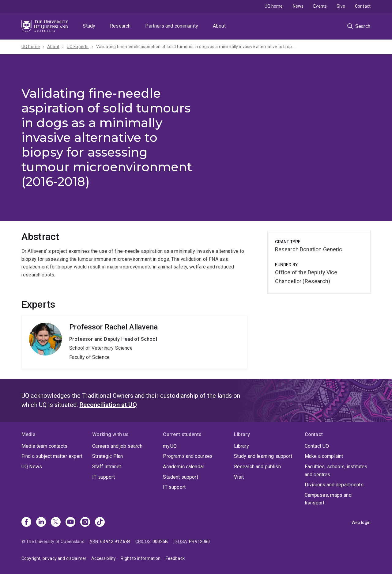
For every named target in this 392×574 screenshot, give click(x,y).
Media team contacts (44, 446)
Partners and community (172, 26)
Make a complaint (324, 456)
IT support (104, 477)
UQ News (32, 467)
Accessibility (104, 558)
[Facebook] (26, 523)
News (298, 6)
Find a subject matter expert (52, 456)
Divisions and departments (334, 485)
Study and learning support (263, 456)
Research (120, 26)
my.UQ (170, 446)
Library (241, 446)
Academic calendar (184, 467)
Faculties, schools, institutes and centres (336, 471)
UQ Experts (78, 47)
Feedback (175, 558)
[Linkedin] (41, 523)
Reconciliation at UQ (108, 405)
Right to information (141, 558)
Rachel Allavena (135, 342)
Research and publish (257, 467)
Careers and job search (117, 446)
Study (89, 26)
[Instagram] (85, 523)
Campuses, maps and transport (328, 499)
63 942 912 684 (115, 542)
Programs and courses (188, 456)
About (219, 26)
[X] (56, 523)
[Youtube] (70, 523)
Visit (239, 477)
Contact (363, 6)
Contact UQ (317, 446)
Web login (361, 523)
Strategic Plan (107, 456)
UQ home (274, 6)
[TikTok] (100, 523)
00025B (160, 542)
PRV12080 (199, 542)
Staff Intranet (107, 467)
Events (320, 6)
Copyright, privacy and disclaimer (54, 558)
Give (341, 6)
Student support (180, 477)
